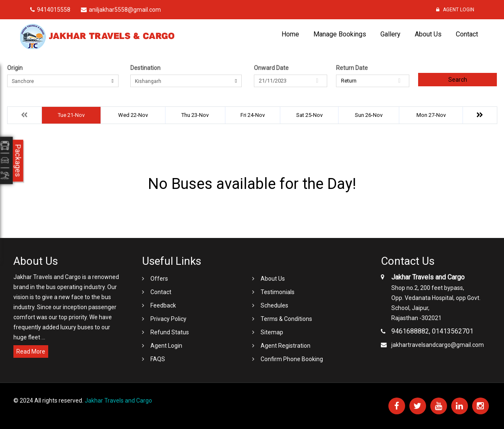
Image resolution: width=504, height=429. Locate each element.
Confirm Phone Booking (292, 359)
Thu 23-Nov (195, 115)
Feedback (163, 305)
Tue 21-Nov (71, 115)
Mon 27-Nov (431, 115)
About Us (428, 34)
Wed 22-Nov (133, 115)
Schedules (274, 305)
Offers (159, 279)
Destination (145, 68)
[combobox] (63, 81)
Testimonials (278, 292)
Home (290, 34)
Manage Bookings (340, 34)
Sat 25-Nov (309, 115)
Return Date (352, 68)
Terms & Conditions (286, 319)
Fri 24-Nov (253, 115)
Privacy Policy (168, 319)
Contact (467, 34)
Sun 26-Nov (369, 115)
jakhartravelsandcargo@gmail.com (438, 345)
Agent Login (455, 10)
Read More (31, 351)
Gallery (390, 34)
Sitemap (272, 332)
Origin (15, 68)
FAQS (158, 359)
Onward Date (271, 68)
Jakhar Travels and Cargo (118, 401)
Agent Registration (286, 346)
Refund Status (170, 332)
